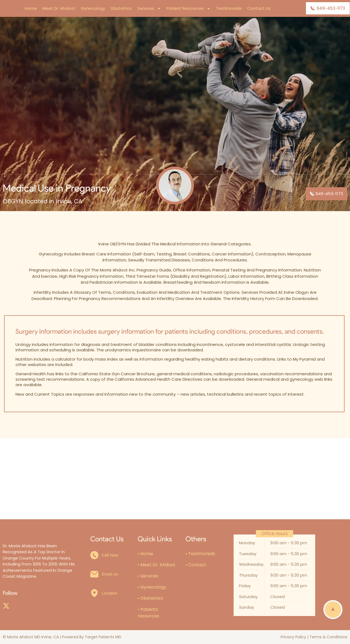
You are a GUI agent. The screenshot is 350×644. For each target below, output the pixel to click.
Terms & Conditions (328, 637)
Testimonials (229, 8)
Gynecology (93, 8)
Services (149, 9)
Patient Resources (188, 9)
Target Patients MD (103, 637)
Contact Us (259, 8)
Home (31, 8)
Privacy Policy (293, 637)
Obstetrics (121, 8)
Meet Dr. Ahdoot (59, 8)
